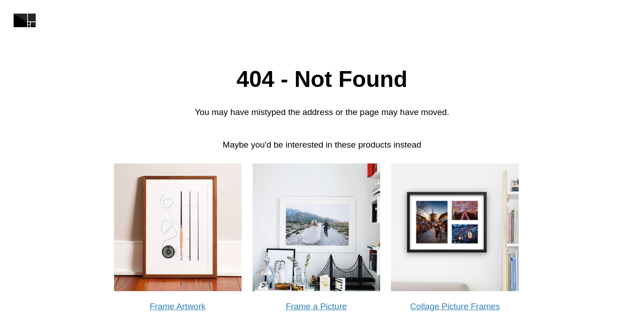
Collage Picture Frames (455, 306)
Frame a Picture (316, 306)
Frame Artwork (178, 306)
